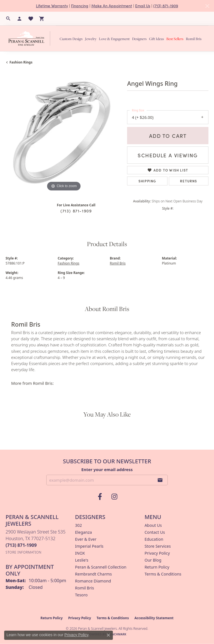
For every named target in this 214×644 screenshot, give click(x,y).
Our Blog (153, 560)
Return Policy (157, 567)
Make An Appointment (112, 6)
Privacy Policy (157, 553)
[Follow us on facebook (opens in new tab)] (100, 497)
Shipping (147, 181)
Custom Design (71, 39)
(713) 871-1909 (166, 6)
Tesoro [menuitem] (81, 595)
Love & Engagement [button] (114, 39)
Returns (189, 181)
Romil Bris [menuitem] (84, 588)
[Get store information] (24, 552)
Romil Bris (194, 39)
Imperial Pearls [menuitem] (89, 546)
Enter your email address (107, 469)
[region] (64, 135)
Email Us (143, 6)
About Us (153, 525)
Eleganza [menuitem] (83, 532)
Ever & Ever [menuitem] (86, 539)
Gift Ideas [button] (156, 39)
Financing (80, 6)
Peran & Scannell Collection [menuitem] (101, 567)
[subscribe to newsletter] (160, 480)
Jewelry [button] (91, 39)
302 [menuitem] (78, 525)
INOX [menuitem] (80, 553)
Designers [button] (139, 39)
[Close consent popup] (108, 635)
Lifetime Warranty (52, 6)
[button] (8, 19)
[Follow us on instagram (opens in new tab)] (114, 497)
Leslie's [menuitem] (82, 560)
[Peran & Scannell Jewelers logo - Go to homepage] (31, 38)
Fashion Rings (21, 62)
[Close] (207, 6)
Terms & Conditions (163, 574)
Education (154, 539)
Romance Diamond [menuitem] (93, 581)
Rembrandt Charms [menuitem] (93, 574)
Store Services (158, 546)
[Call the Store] (21, 545)
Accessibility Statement (154, 618)
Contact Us (155, 532)
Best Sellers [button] (175, 39)
